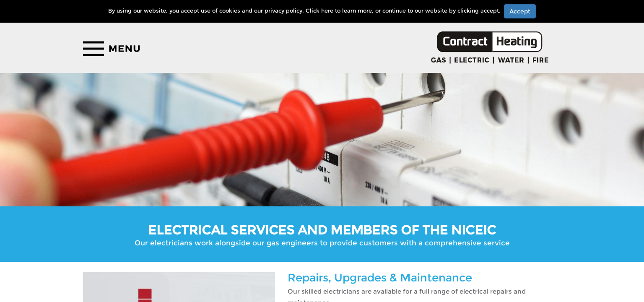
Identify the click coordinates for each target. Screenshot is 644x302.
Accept (520, 11)
